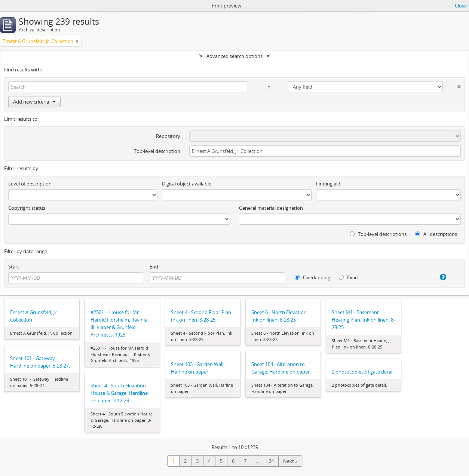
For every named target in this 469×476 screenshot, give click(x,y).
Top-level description (157, 151)
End (154, 267)
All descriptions (436, 234)
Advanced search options (235, 56)
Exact (349, 277)
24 (271, 461)
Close (461, 6)
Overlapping (312, 277)
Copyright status (27, 208)
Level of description (30, 184)
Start (14, 267)
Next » (290, 461)
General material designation (271, 208)
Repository (168, 136)
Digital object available (187, 184)
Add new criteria (34, 102)
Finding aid (328, 184)
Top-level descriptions (378, 234)
